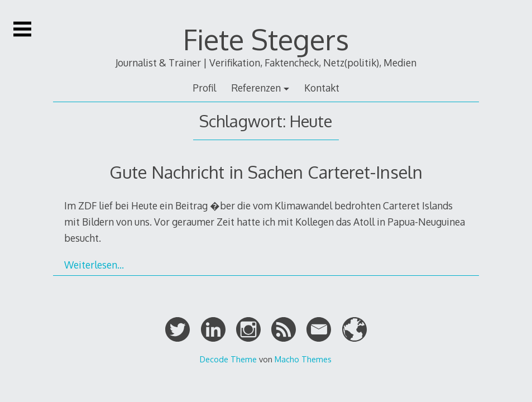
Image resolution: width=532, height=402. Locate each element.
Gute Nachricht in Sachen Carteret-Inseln (266, 172)
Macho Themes (303, 359)
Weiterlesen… (94, 265)
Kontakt (322, 88)
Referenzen (256, 88)
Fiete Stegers (266, 39)
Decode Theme (228, 359)
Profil (204, 88)
